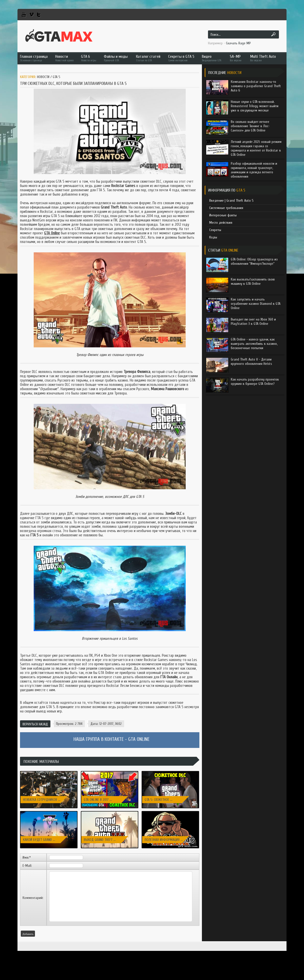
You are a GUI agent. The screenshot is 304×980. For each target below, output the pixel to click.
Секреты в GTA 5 (181, 58)
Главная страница (34, 58)
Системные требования (226, 208)
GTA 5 (56, 77)
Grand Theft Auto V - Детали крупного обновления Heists (251, 362)
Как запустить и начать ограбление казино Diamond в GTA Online (256, 304)
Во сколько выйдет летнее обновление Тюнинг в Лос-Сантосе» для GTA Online (250, 126)
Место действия (221, 223)
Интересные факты (223, 215)
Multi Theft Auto (263, 58)
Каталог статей (148, 58)
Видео (212, 58)
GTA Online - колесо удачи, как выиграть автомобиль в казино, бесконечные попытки (254, 344)
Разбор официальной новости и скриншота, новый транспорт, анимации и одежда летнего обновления (254, 170)
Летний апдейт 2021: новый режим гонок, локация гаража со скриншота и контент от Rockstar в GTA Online (256, 148)
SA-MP (236, 58)
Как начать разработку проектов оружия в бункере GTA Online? (255, 382)
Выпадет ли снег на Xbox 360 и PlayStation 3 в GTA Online (253, 322)
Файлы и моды (116, 58)
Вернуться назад (35, 724)
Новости (64, 58)
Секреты (215, 230)
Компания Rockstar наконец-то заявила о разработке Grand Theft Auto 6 (256, 86)
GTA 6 (89, 58)
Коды (213, 237)
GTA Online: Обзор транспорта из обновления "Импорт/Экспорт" (254, 261)
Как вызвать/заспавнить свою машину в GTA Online (253, 281)
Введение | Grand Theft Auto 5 (231, 201)
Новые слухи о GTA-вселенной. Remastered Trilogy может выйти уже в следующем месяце (255, 106)
